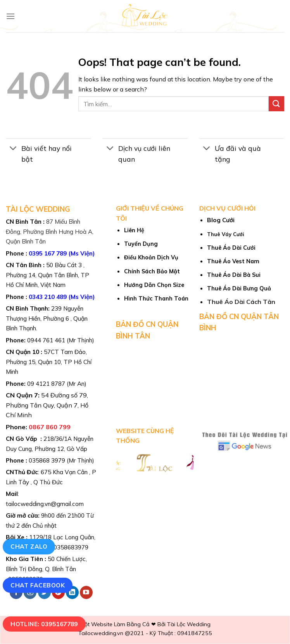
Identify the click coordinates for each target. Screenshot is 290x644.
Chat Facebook (38, 585)
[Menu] (10, 16)
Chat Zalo (29, 546)
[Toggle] (13, 149)
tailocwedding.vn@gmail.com (45, 504)
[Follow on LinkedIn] (72, 592)
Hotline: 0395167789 (44, 624)
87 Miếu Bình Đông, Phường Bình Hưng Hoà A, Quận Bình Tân (50, 231)
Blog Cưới (221, 220)
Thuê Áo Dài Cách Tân (241, 302)
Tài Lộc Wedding (189, 624)
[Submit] (276, 104)
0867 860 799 (50, 427)
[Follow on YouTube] (86, 592)
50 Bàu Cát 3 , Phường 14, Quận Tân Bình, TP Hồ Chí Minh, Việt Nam (47, 275)
